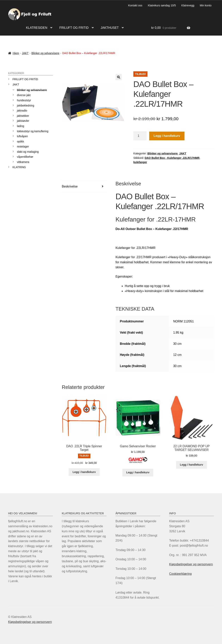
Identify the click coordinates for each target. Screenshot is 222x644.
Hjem (16, 53)
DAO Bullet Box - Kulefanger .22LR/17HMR (172, 158)
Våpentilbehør (25, 157)
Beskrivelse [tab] (70, 186)
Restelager (23, 147)
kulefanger (140, 162)
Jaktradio (22, 111)
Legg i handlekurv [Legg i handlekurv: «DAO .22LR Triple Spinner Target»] (84, 472)
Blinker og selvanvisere (45, 53)
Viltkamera (23, 162)
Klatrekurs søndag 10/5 (162, 5)
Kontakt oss (135, 5)
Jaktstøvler (23, 121)
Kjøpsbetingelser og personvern (191, 564)
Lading (20, 126)
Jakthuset (110, 28)
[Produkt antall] (140, 136)
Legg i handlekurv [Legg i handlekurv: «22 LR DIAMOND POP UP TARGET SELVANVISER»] (192, 465)
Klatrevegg (188, 5)
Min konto (206, 5)
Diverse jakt (24, 95)
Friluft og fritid (74, 28)
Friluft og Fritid (25, 79)
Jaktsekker (23, 116)
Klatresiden (37, 28)
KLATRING (19, 167)
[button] (119, 77)
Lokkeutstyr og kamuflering (33, 131)
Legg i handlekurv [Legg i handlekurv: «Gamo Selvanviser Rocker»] (138, 472)
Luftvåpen (22, 136)
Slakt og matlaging (28, 152)
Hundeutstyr (24, 100)
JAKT (25, 53)
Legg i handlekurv (167, 136)
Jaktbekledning (26, 106)
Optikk (20, 141)
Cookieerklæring (180, 574)
